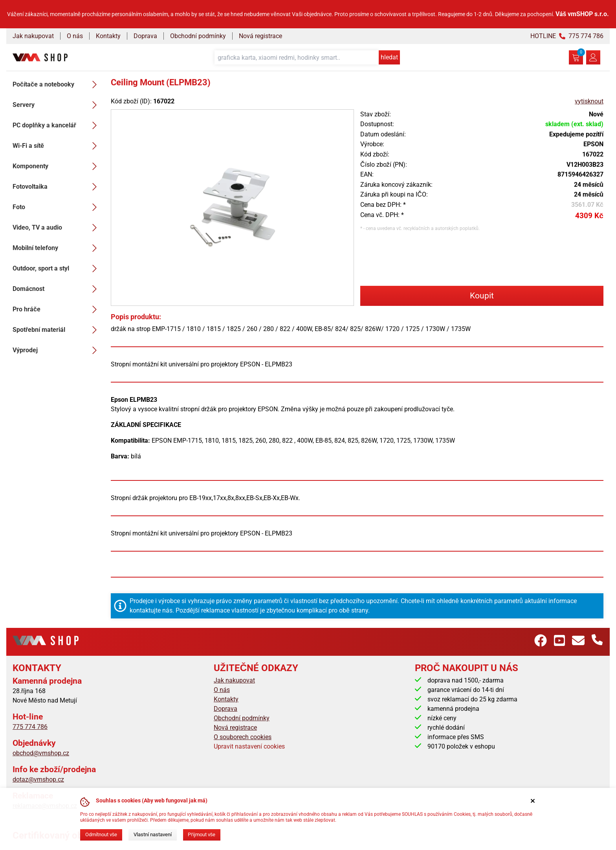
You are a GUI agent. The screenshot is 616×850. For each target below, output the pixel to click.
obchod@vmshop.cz (41, 753)
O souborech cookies (243, 737)
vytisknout (589, 101)
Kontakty (108, 36)
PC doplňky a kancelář (57, 125)
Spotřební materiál (57, 330)
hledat (389, 57)
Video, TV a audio (57, 228)
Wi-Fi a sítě (57, 146)
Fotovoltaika (57, 187)
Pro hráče (57, 309)
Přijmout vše (202, 834)
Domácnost (57, 289)
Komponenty (57, 166)
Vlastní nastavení (153, 834)
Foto (57, 207)
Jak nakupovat (33, 36)
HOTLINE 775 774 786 (567, 36)
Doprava (145, 36)
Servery (57, 105)
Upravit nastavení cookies (249, 746)
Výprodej (57, 350)
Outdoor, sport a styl (57, 269)
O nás (75, 36)
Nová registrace (260, 36)
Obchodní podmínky (198, 36)
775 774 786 (30, 727)
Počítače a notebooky (57, 85)
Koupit (482, 296)
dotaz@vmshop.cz (38, 779)
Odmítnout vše (101, 834)
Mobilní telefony (57, 248)
